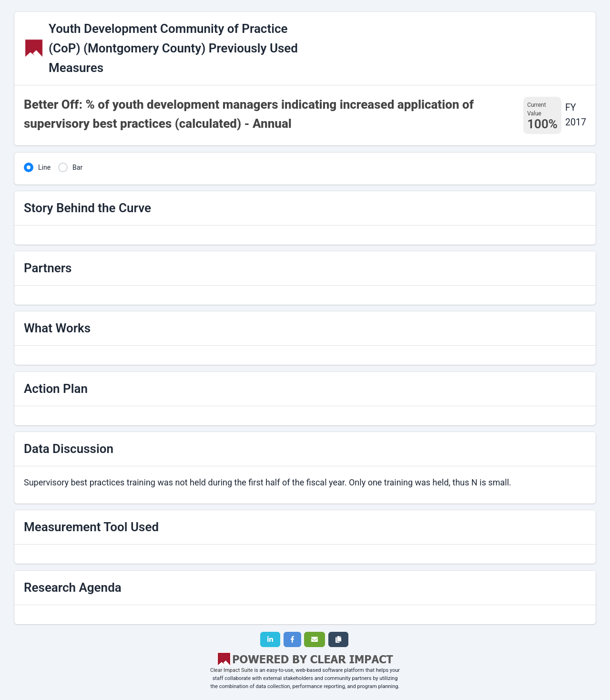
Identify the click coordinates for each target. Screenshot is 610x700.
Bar (77, 167)
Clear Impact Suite (232, 670)
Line (44, 167)
